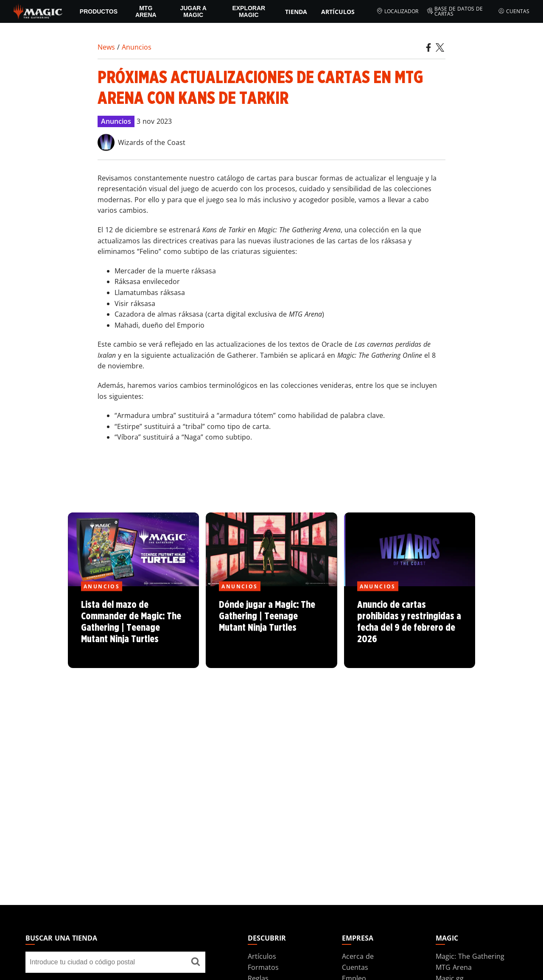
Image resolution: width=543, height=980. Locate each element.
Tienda (296, 12)
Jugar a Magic (193, 11)
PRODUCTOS (99, 11)
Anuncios (137, 47)
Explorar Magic (249, 11)
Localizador (397, 11)
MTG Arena (146, 11)
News (106, 47)
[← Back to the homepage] (38, 11)
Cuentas (514, 11)
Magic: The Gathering (470, 956)
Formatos (263, 967)
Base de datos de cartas (455, 11)
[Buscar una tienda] (196, 962)
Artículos (338, 12)
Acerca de (358, 956)
